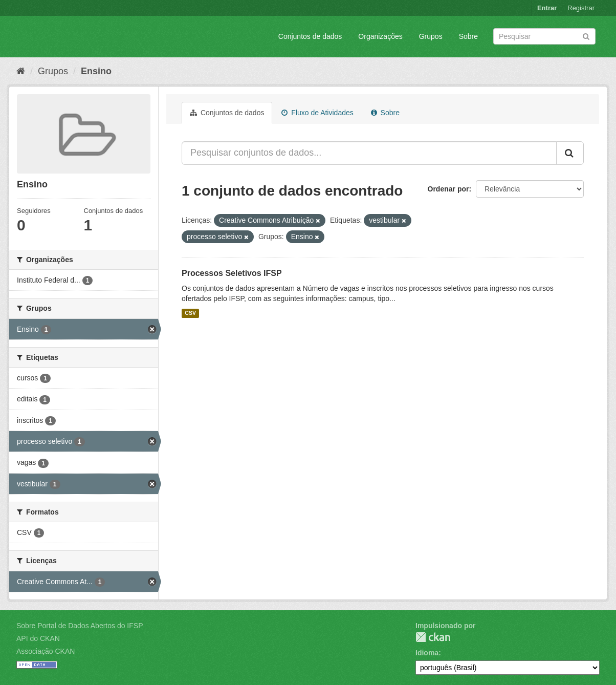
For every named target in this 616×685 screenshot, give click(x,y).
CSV (190, 313)
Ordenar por (448, 189)
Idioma (427, 653)
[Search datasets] (544, 36)
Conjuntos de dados (310, 36)
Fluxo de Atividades (317, 113)
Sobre (468, 36)
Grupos (431, 36)
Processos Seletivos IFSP (232, 273)
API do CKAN (38, 638)
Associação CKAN (46, 651)
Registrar (581, 8)
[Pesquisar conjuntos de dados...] (369, 153)
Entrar (547, 8)
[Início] (21, 71)
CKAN (433, 637)
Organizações (380, 36)
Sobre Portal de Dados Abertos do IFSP (80, 626)
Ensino (96, 71)
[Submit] (586, 36)
